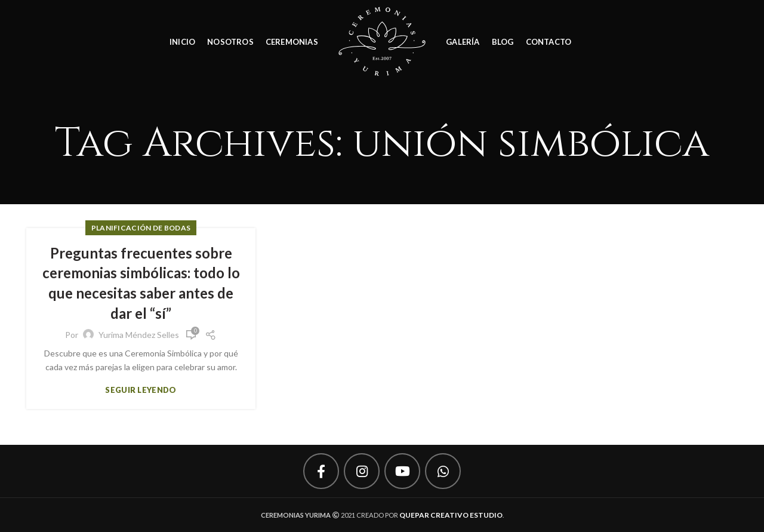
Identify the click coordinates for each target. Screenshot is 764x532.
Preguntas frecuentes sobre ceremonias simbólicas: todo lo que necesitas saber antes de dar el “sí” (141, 283)
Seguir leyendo (141, 390)
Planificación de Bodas (141, 228)
